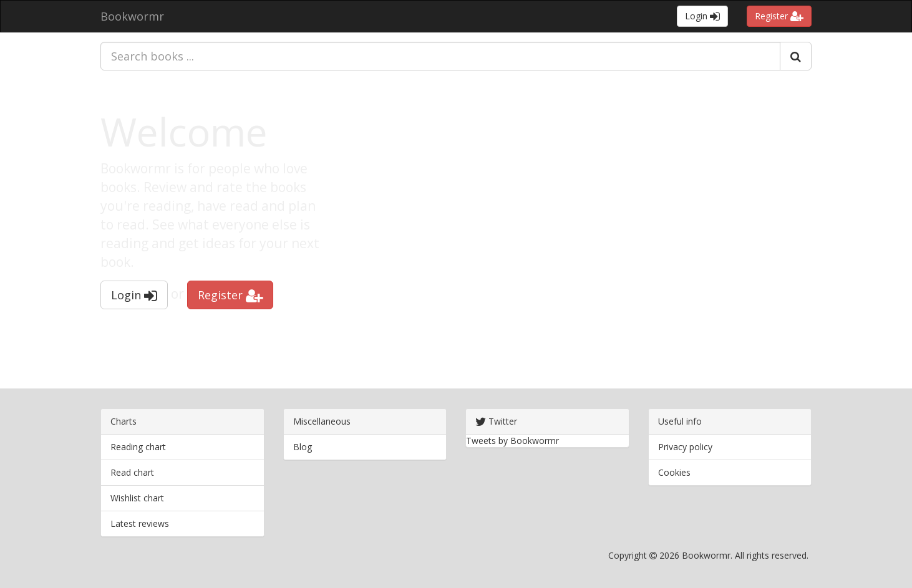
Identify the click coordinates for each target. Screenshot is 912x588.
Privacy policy (685, 447)
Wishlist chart (137, 498)
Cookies (674, 472)
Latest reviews (140, 523)
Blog (303, 447)
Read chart (132, 472)
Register (779, 16)
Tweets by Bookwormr (512, 441)
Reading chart (138, 447)
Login (702, 16)
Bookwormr (132, 16)
